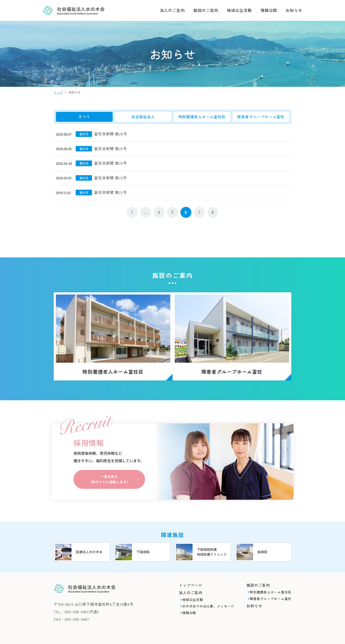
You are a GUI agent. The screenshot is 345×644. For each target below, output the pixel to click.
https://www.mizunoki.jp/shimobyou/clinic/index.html (203, 544)
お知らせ (294, 10)
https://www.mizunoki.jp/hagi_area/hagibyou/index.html (263, 544)
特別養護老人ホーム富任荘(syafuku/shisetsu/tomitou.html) (109, 334)
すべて (84, 117)
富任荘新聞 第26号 (111, 134)
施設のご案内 (206, 10)
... (146, 212)
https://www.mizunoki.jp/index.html (82, 544)
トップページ (191, 577)
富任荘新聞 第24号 (111, 163)
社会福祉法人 (143, 117)
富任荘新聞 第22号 (111, 192)
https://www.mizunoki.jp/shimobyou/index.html (142, 544)
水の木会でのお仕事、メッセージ (208, 598)
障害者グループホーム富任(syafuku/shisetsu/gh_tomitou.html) (236, 334)
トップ (58, 92)
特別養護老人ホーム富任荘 (202, 117)
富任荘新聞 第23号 (111, 178)
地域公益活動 (239, 10)
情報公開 (269, 10)
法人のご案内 (172, 10)
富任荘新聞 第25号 (111, 148)
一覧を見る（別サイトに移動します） (109, 470)
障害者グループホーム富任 (261, 117)
